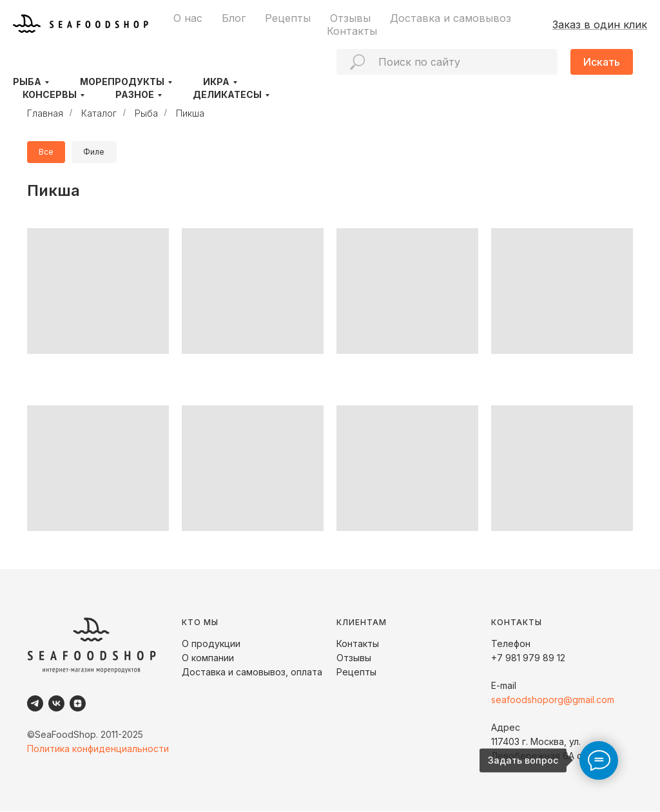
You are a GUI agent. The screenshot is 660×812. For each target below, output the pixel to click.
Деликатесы (227, 94)
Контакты (352, 31)
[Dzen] (78, 705)
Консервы (50, 94)
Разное (135, 94)
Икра (216, 82)
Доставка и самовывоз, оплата (252, 672)
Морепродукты (122, 82)
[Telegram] (35, 705)
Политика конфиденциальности (98, 749)
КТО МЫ (200, 623)
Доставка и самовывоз (451, 18)
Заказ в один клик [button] (600, 24)
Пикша (190, 113)
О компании (208, 658)
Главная (45, 113)
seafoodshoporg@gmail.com (553, 700)
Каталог (99, 113)
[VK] (56, 705)
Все (47, 152)
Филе (96, 152)
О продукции (211, 644)
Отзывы (350, 18)
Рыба (27, 82)
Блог (234, 18)
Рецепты (288, 18)
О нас (188, 18)
